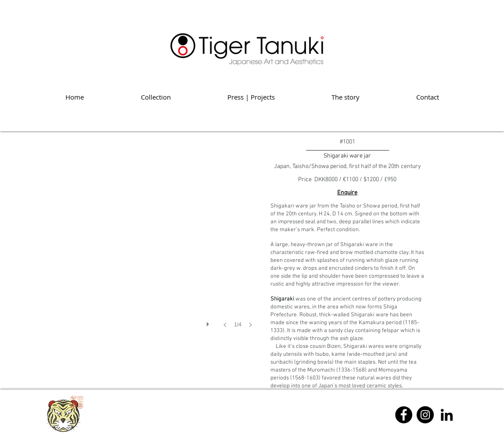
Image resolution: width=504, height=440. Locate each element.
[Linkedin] (447, 415)
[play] (209, 322)
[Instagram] (425, 415)
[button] (152, 246)
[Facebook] (404, 415)
